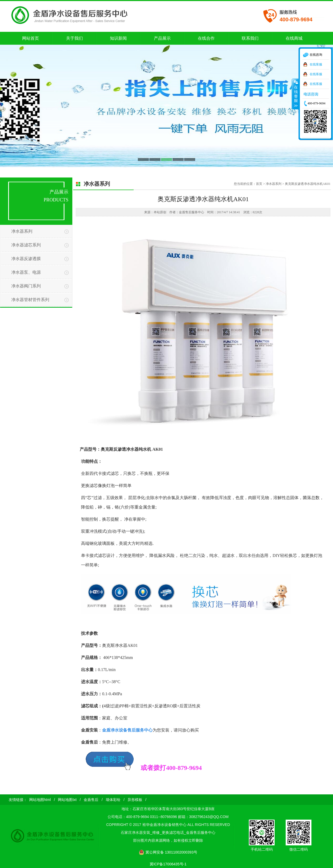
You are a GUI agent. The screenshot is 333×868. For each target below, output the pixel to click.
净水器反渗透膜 (26, 259)
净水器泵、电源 (26, 272)
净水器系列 (22, 231)
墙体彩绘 (113, 800)
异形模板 (135, 800)
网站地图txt (67, 800)
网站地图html (40, 800)
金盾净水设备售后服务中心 (127, 730)
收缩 (295, 94)
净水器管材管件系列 (30, 300)
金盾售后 (91, 800)
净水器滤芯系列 (26, 245)
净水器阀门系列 (26, 286)
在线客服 (316, 64)
